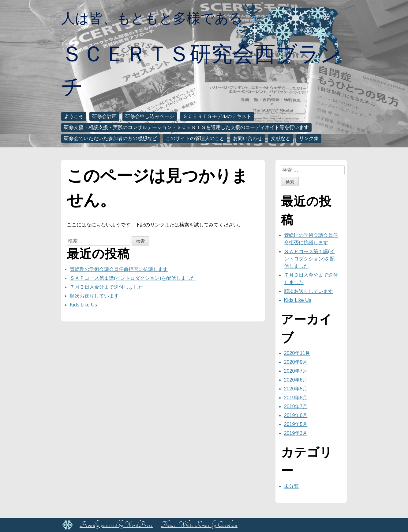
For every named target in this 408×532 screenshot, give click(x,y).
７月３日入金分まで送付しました (107, 287)
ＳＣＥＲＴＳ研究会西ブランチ (201, 70)
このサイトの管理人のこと (195, 138)
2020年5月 (296, 389)
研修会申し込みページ (150, 116)
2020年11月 (297, 353)
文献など (281, 138)
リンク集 (309, 138)
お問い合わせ (248, 138)
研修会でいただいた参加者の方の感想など (110, 138)
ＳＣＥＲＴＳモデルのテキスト (217, 116)
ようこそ (74, 116)
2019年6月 (296, 415)
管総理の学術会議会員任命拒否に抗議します (119, 269)
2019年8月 (296, 398)
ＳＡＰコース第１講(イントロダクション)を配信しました (133, 278)
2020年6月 (296, 380)
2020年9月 (296, 362)
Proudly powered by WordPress (116, 525)
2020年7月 (296, 371)
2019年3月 (296, 433)
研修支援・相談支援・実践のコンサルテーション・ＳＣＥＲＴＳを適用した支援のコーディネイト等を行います (186, 127)
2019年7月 (296, 407)
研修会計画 (104, 116)
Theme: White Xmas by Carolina (199, 525)
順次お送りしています (94, 296)
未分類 (291, 486)
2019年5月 (296, 424)
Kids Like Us (83, 305)
